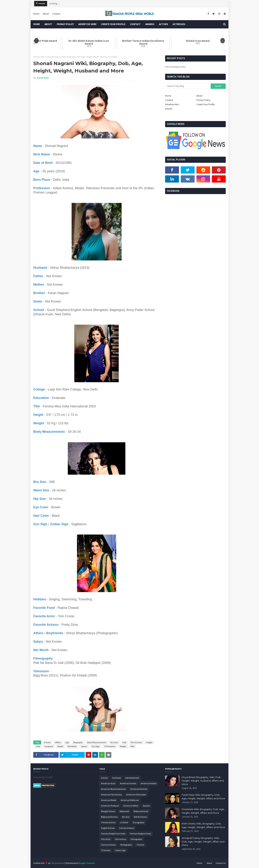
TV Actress (106, 850)
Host (38, 746)
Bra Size (114, 742)
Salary (84, 746)
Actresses (117, 778)
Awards (169, 109)
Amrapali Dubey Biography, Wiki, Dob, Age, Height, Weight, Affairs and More (203, 841)
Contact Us (221, 863)
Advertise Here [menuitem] (87, 24)
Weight (123, 746)
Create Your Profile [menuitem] (113, 24)
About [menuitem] (48, 24)
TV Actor (140, 845)
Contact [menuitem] (135, 24)
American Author (149, 783)
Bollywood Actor (141, 811)
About (46, 14)
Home (36, 14)
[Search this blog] (188, 86)
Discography (138, 822)
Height (149, 742)
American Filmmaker (136, 795)
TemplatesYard (58, 863)
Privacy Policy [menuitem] (65, 24)
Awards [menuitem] (150, 24)
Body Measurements (97, 742)
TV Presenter (110, 746)
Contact (56, 14)
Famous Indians (127, 828)
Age (67, 742)
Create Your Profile (205, 104)
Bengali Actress (108, 811)
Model (60, 746)
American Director (139, 789)
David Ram (43, 78)
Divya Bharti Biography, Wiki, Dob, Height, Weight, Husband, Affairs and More (203, 781)
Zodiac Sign (120, 850)
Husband (49, 746)
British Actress (140, 817)
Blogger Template (87, 863)
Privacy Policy (203, 100)
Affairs (58, 742)
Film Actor (106, 839)
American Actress (128, 783)
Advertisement (132, 778)
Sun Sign (96, 746)
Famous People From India (113, 834)
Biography (78, 742)
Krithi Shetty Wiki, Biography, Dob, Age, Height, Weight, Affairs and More (203, 825)
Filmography (136, 839)
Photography (126, 845)
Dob (124, 742)
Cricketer (124, 822)
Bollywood (124, 811)
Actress (47, 742)
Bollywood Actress (109, 817)
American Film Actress (111, 795)
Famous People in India (140, 834)
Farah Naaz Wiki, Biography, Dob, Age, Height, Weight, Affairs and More (203, 797)
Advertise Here (172, 104)
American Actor (108, 783)
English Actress (108, 828)
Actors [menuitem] (163, 24)
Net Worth (72, 746)
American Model (109, 800)
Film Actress (136, 742)
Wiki (43, 57)
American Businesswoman (113, 789)
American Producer (110, 806)
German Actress (108, 845)
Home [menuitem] (37, 24)
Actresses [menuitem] (179, 24)
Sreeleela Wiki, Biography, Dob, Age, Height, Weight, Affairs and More (203, 811)
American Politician (130, 800)
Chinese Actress (108, 822)
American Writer (131, 806)
